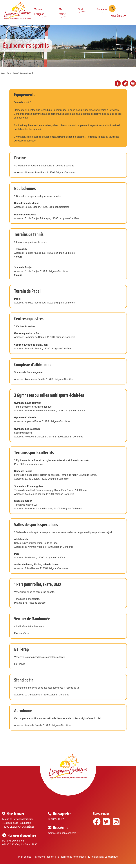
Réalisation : (104, 861)
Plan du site (25, 861)
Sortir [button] (81, 9)
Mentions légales (44, 861)
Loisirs (16, 77)
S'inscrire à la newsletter (71, 861)
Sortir (9, 77)
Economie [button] (101, 9)
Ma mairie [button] (62, 12)
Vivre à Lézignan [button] (39, 12)
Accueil (3, 77)
